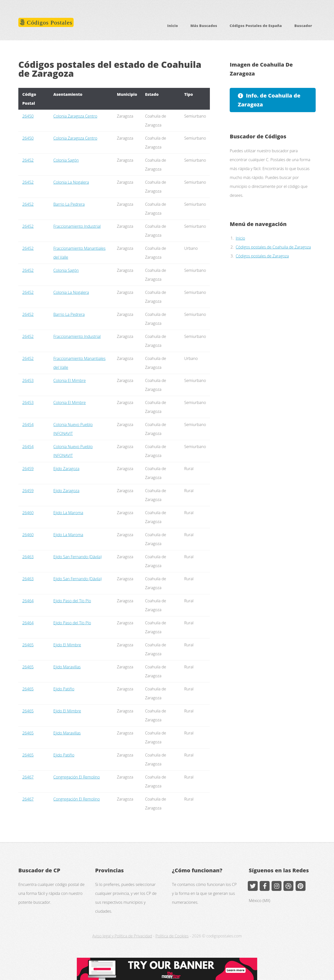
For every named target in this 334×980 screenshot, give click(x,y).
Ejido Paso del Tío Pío (72, 601)
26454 (28, 425)
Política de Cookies (172, 936)
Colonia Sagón (66, 160)
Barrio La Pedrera (69, 204)
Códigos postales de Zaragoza (262, 256)
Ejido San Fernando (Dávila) (77, 557)
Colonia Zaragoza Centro (75, 116)
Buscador (303, 26)
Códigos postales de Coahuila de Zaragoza (273, 247)
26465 (28, 645)
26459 (28, 469)
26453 (28, 380)
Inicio (173, 26)
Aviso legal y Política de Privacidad (122, 936)
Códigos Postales (49, 23)
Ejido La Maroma (68, 513)
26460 (28, 513)
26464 (28, 601)
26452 (28, 160)
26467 (28, 777)
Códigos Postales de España (256, 26)
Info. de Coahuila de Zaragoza (269, 100)
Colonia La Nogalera (71, 182)
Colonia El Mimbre (70, 380)
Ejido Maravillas (67, 667)
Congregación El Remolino (77, 777)
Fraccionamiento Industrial (77, 226)
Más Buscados (204, 26)
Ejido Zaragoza (66, 469)
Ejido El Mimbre (67, 645)
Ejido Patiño (64, 689)
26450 (28, 116)
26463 (28, 557)
